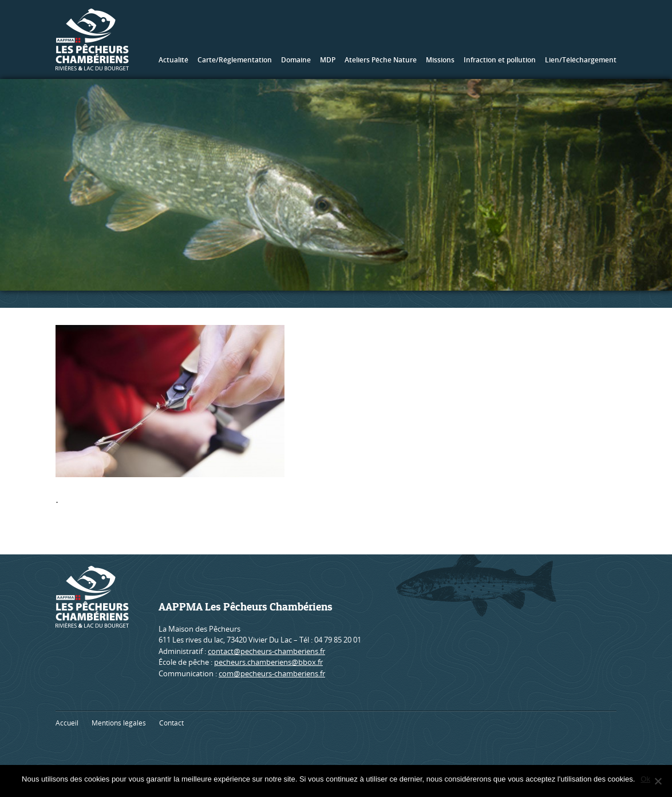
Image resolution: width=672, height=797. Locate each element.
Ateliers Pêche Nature (381, 60)
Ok (645, 779)
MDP (328, 60)
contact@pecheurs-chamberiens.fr (266, 651)
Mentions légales (119, 723)
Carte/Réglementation (235, 60)
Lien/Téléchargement (581, 60)
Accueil (67, 723)
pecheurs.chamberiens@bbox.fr (268, 662)
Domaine (296, 60)
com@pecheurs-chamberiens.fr (272, 673)
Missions (440, 60)
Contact (171, 723)
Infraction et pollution (500, 60)
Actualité (173, 60)
